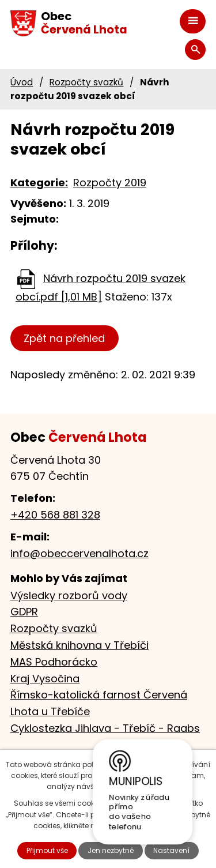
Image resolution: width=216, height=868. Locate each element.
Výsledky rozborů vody (69, 595)
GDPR (24, 612)
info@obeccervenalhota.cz (79, 553)
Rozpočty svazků (86, 82)
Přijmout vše (47, 850)
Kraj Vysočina (45, 679)
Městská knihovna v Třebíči (79, 645)
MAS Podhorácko (54, 662)
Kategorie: (39, 183)
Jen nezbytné (111, 850)
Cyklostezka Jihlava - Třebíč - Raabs (105, 728)
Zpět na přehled (64, 338)
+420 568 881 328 (55, 515)
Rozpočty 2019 (110, 183)
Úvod (22, 82)
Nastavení (171, 850)
